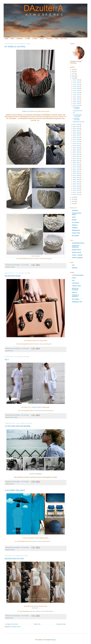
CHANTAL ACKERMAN (35, 474)
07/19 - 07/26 (76, 139)
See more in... (35, 608)
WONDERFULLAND (77, 302)
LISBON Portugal (76, 286)
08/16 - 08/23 (76, 137)
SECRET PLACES (77, 252)
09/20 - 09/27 (76, 127)
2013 (73, 199)
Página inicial (37, 624)
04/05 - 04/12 (76, 171)
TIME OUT (75, 292)
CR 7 (7, 360)
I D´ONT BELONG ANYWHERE (18, 426)
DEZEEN (74, 220)
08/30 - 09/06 (76, 133)
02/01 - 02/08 (76, 188)
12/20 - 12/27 (76, 82)
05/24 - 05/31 (76, 156)
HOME (6, 39)
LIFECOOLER (75, 283)
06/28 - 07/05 (76, 146)
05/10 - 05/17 (76, 161)
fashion (12, 351)
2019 (73, 70)
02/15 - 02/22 (76, 184)
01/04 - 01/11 (76, 195)
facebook (37, 259)
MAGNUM (74, 268)
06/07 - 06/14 (76, 152)
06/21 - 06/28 (76, 148)
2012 (73, 201)
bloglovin (49, 259)
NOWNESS (75, 228)
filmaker (12, 484)
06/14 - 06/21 (76, 150)
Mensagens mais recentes (12, 624)
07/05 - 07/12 (76, 144)
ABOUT (12, 39)
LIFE (73, 265)
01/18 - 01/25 (76, 190)
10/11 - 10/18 (76, 103)
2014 (73, 197)
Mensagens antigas (61, 624)
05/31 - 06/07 (76, 154)
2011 (73, 204)
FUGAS (74, 278)
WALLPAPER (75, 236)
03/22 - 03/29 (76, 175)
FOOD (56, 39)
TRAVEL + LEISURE (77, 255)
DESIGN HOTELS (76, 250)
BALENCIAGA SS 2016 (14, 559)
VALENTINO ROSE (13, 276)
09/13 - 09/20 (76, 129)
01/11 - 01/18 (76, 192)
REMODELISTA (76, 230)
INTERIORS (20, 39)
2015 (73, 78)
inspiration (12, 267)
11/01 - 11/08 (76, 97)
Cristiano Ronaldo (36, 407)
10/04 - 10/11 (76, 105)
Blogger (54, 640)
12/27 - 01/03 (76, 80)
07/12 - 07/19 (76, 141)
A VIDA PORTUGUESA (78, 275)
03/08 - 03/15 (76, 180)
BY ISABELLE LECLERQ (15, 47)
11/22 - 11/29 (76, 91)
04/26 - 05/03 (76, 165)
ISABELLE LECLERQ (28, 111)
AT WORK (35, 39)
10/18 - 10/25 (76, 101)
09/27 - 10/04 (76, 124)
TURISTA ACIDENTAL (78, 258)
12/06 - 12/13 (76, 86)
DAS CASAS (64, 39)
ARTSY (74, 217)
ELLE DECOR (75, 223)
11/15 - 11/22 (76, 93)
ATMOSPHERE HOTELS (78, 243)
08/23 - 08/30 (76, 135)
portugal (16, 417)
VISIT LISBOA (76, 299)
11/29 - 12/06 (76, 88)
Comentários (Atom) (16, 627)
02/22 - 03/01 (76, 182)
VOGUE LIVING (76, 233)
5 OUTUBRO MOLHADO (15, 490)
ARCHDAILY (75, 211)
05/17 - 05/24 (76, 159)
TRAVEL (42, 39)
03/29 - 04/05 (76, 173)
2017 (73, 74)
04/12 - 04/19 (76, 169)
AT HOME (27, 39)
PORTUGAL (49, 39)
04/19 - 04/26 (76, 167)
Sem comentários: (25, 265)
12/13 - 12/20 (76, 84)
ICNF (73, 281)
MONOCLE (75, 225)
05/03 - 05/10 (76, 163)
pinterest (42, 259)
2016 (73, 76)
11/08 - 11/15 (76, 95)
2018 (73, 72)
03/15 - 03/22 (76, 178)
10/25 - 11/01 (76, 99)
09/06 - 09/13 (76, 131)
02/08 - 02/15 (76, 186)
